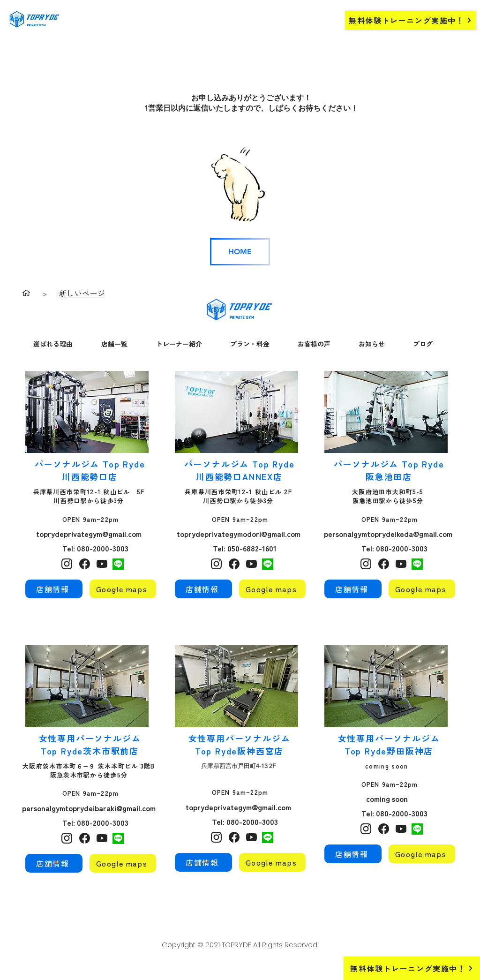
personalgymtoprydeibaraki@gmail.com (89, 808)
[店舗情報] (54, 589)
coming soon (388, 799)
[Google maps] (123, 589)
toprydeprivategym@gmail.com (89, 534)
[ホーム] (26, 293)
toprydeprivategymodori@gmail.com (239, 534)
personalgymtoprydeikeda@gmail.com (388, 534)
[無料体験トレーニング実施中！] (410, 20)
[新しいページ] (82, 293)
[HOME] (240, 252)
